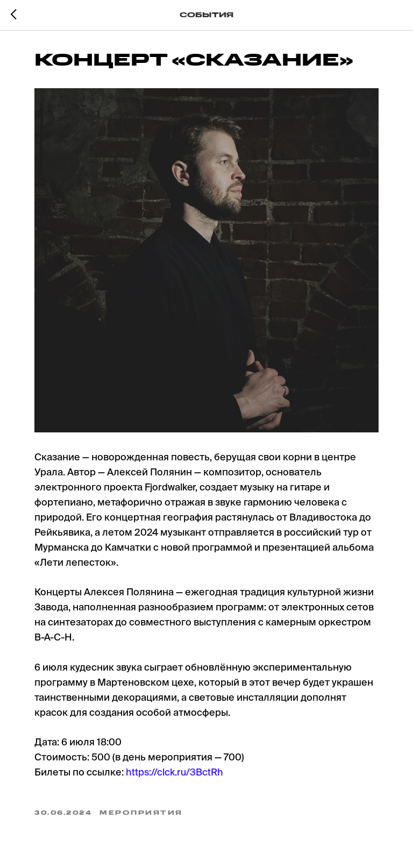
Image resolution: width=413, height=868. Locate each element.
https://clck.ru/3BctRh (175, 773)
